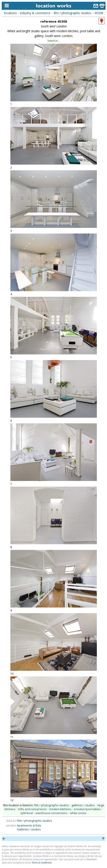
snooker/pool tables (87, 809)
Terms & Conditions (42, 862)
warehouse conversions (51, 813)
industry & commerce (35, 13)
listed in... (54, 41)
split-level (27, 813)
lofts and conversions (32, 809)
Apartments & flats (29, 825)
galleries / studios (83, 805)
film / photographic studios (72, 13)
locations (10, 13)
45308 (99, 13)
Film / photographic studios (34, 821)
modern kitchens (60, 809)
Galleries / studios (29, 829)
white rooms (78, 813)
